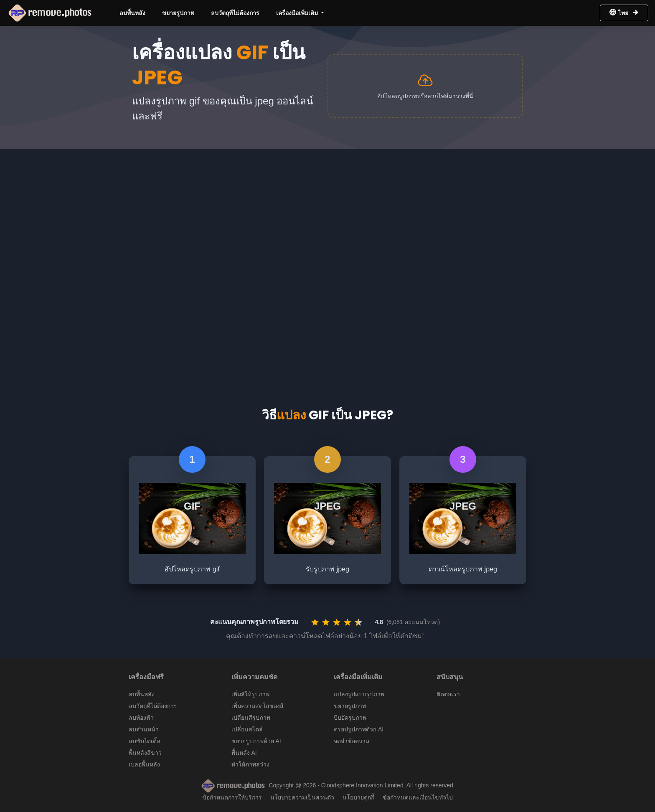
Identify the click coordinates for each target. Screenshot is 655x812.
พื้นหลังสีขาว (145, 753)
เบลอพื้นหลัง (144, 764)
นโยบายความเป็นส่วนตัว (302, 797)
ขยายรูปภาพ (178, 13)
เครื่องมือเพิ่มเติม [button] (298, 13)
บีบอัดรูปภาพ (350, 718)
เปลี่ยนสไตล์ (247, 729)
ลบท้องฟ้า (141, 718)
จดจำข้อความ (352, 741)
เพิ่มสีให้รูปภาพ (250, 694)
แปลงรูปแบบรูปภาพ (359, 694)
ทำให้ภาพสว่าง (250, 764)
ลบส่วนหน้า (144, 729)
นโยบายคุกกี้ (358, 797)
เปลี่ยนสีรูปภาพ (251, 718)
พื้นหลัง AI (244, 753)
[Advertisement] (327, 211)
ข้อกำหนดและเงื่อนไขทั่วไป (418, 797)
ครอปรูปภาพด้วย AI (359, 729)
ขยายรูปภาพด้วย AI (256, 741)
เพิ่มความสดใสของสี (258, 706)
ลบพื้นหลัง (132, 13)
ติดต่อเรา (448, 694)
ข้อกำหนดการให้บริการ (232, 797)
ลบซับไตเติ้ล (145, 741)
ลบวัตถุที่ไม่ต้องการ (235, 13)
